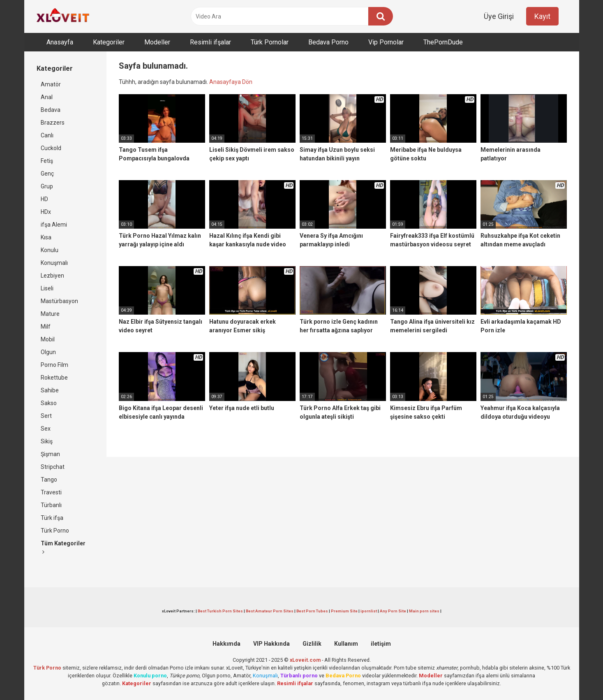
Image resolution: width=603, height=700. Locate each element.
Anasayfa (60, 42)
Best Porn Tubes (312, 611)
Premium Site (344, 611)
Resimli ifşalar (210, 42)
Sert (46, 416)
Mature (50, 314)
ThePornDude (443, 42)
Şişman (50, 454)
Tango (49, 480)
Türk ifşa (52, 518)
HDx (46, 212)
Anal (47, 97)
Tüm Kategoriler (63, 547)
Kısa (46, 237)
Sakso (49, 403)
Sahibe (50, 390)
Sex (46, 429)
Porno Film (54, 365)
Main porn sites (424, 611)
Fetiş (47, 161)
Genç (47, 174)
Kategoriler (109, 42)
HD (44, 199)
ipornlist (369, 611)
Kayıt (542, 16)
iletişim (381, 644)
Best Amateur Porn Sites (270, 611)
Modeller (157, 42)
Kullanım (346, 644)
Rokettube (54, 378)
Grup (47, 186)
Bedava (51, 110)
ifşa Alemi (54, 225)
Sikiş (47, 441)
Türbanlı (51, 505)
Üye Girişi (499, 16)
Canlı (47, 135)
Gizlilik (312, 644)
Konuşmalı (54, 263)
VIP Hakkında (271, 644)
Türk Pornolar (270, 42)
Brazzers (53, 123)
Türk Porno (55, 531)
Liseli (47, 288)
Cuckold (51, 148)
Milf (46, 327)
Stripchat (53, 467)
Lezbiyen (52, 276)
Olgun (48, 352)
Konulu (50, 250)
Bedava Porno (328, 42)
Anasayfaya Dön (231, 82)
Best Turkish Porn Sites (220, 611)
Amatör (51, 84)
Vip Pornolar (386, 42)
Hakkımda (226, 644)
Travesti (51, 492)
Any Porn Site (393, 611)
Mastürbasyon (59, 301)
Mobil (48, 339)
